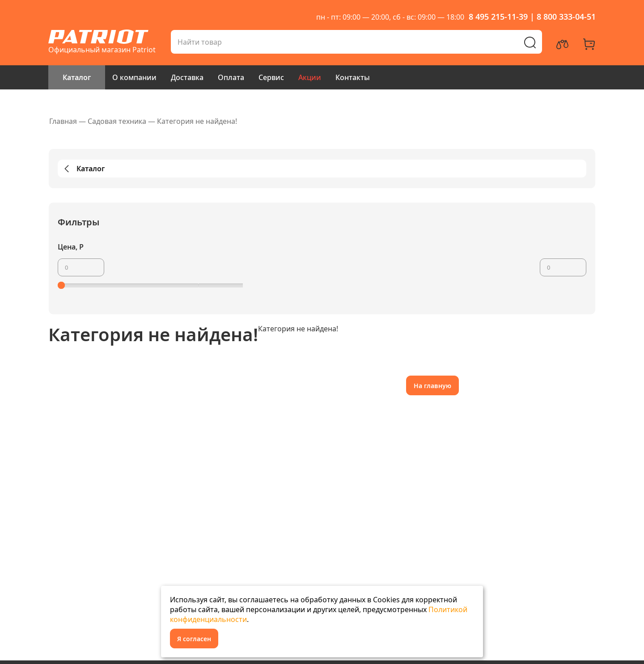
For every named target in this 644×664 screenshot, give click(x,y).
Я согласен (194, 639)
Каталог (77, 77)
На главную (432, 386)
